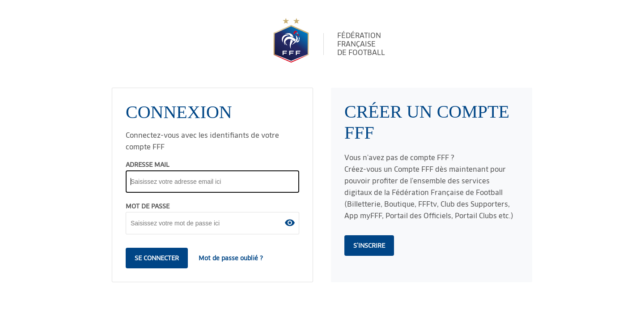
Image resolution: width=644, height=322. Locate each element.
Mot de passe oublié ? (231, 258)
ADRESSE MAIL (148, 165)
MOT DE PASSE (148, 206)
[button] (290, 223)
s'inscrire (369, 246)
